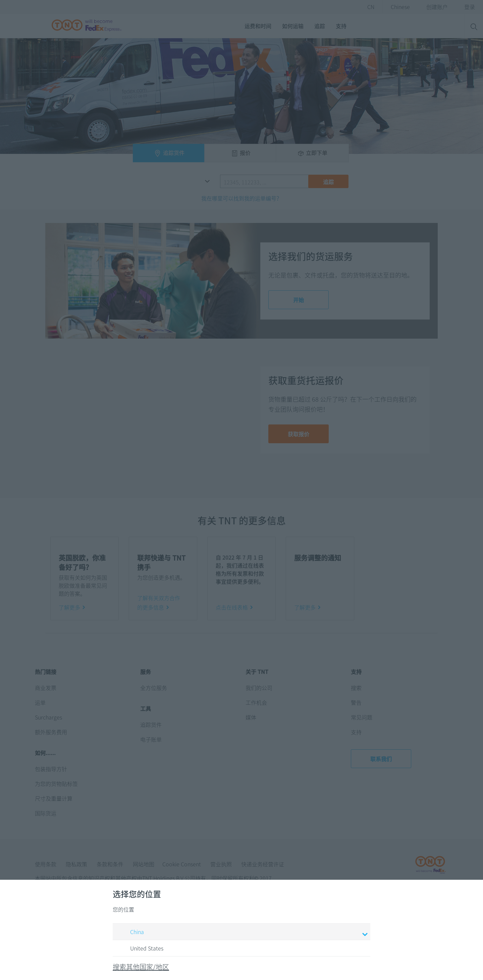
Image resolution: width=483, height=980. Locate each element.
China (243, 932)
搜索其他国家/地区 (141, 967)
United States (140, 948)
